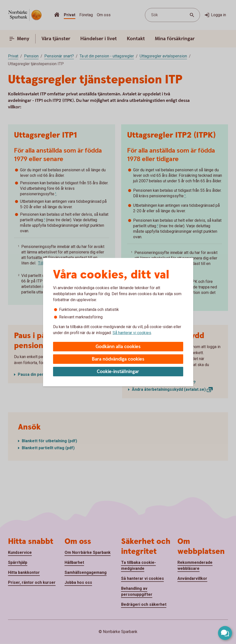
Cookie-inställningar (118, 372)
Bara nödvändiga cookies (118, 359)
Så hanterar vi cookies (132, 333)
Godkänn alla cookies (118, 347)
